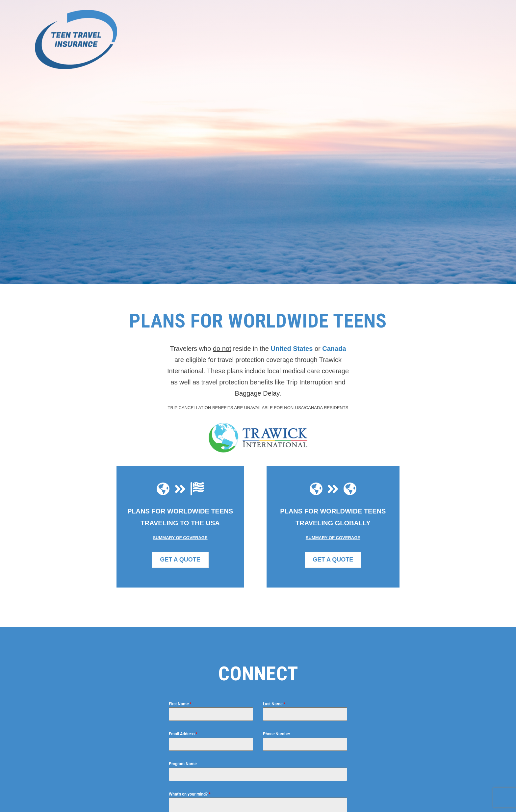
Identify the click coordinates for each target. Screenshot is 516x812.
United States (292, 349)
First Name (180, 704)
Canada (334, 349)
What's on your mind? (190, 794)
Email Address (183, 734)
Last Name (274, 704)
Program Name (183, 764)
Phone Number (276, 734)
